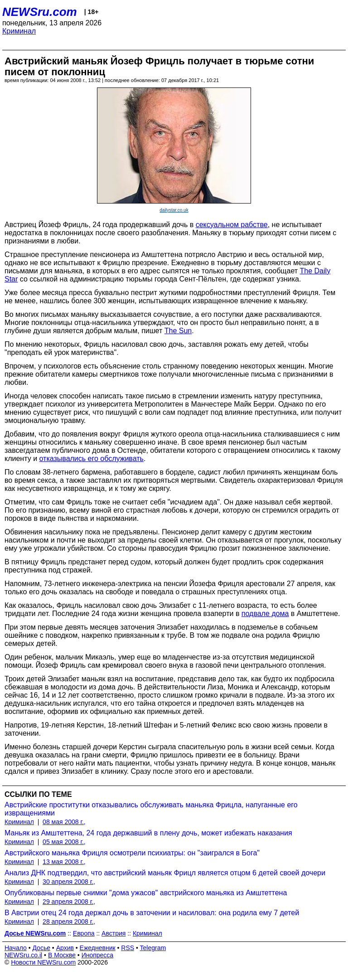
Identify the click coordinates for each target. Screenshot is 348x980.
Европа (84, 933)
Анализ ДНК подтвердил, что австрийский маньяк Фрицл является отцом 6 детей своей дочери (165, 873)
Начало (16, 948)
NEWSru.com (40, 12)
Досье (41, 948)
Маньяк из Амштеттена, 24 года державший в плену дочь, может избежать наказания (148, 833)
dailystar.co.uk (174, 210)
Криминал (19, 31)
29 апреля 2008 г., (69, 902)
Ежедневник (98, 948)
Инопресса (98, 955)
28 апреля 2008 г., (69, 922)
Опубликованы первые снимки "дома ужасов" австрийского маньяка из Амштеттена (146, 893)
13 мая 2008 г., (64, 862)
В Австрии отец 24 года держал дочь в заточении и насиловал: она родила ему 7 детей (152, 913)
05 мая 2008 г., (64, 842)
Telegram (153, 948)
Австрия (114, 933)
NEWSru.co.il (23, 955)
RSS (128, 948)
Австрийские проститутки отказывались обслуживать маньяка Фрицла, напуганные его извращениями (151, 809)
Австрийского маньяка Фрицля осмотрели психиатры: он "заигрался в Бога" (132, 853)
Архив (65, 948)
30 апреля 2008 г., (69, 882)
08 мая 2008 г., (64, 822)
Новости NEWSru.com (43, 962)
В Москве (62, 955)
